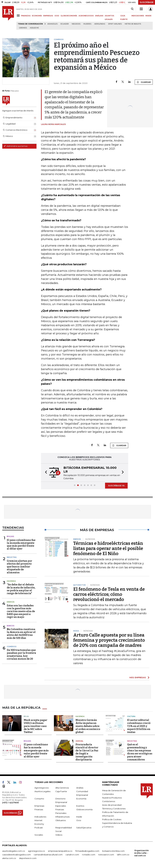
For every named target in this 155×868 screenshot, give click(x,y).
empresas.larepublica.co (60, 851)
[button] (45, 473)
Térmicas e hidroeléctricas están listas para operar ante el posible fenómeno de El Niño (108, 548)
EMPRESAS (48, 16)
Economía (81, 799)
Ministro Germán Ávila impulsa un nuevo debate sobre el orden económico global (88, 726)
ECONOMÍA (37, 16)
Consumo (39, 799)
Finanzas (39, 809)
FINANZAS (26, 16)
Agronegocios (42, 788)
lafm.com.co (123, 855)
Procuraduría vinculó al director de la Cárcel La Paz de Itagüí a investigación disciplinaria (87, 752)
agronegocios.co (36, 851)
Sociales (39, 835)
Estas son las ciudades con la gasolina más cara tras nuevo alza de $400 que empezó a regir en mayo (21, 611)
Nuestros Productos (112, 798)
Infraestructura (62, 817)
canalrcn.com (72, 855)
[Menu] (19, 15)
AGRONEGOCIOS (86, 16)
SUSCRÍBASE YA (116, 486)
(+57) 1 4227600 (11, 803)
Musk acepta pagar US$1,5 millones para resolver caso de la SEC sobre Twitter (35, 726)
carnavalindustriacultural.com (48, 855)
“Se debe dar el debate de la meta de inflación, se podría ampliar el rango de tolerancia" (21, 589)
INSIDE (148, 16)
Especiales (61, 806)
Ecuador (65, 24)
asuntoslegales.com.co (14, 851)
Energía (11, 602)
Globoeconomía (84, 809)
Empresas (39, 806)
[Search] (132, 9)
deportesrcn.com (28, 858)
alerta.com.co (9, 858)
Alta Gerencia (62, 788)
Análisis (80, 788)
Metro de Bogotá (133, 24)
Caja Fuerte (61, 791)
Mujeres (87, 24)
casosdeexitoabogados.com (16, 855)
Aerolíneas (100, 24)
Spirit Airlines (115, 24)
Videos (59, 835)
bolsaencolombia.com (113, 851)
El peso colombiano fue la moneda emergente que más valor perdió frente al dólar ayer (36, 751)
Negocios (76, 24)
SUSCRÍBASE (147, 2)
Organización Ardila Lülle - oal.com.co (142, 853)
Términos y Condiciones (114, 809)
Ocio (79, 820)
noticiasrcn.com (106, 855)
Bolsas (10, 536)
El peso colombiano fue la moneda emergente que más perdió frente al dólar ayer (21, 544)
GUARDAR (144, 82)
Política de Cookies (112, 819)
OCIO (57, 16)
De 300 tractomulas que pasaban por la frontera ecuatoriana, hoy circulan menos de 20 (21, 654)
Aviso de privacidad (112, 805)
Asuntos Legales (42, 791)
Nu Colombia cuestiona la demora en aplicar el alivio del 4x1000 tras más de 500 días (21, 634)
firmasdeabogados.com (87, 851)
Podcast (39, 828)
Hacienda (11, 581)
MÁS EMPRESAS (138, 677)
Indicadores (40, 817)
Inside (79, 817)
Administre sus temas (16, 146)
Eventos (80, 806)
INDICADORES (138, 16)
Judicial (79, 741)
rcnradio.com (89, 855)
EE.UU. (26, 716)
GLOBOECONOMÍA (69, 16)
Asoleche (34, 28)
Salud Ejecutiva (84, 828)
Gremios (23, 28)
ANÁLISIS (99, 16)
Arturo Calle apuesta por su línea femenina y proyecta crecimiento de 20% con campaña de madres (109, 640)
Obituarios (61, 820)
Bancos (11, 626)
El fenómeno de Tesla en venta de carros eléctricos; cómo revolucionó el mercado (109, 594)
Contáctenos (109, 801)
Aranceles (52, 24)
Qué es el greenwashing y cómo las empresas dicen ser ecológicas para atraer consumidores (140, 752)
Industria (12, 557)
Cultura (131, 716)
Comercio (12, 647)
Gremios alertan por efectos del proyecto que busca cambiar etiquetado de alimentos (19, 567)
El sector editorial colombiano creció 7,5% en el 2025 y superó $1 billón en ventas (139, 726)
